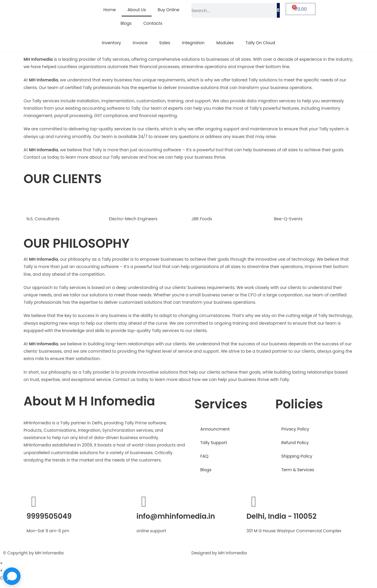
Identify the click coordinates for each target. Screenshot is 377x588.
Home (110, 10)
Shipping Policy (297, 456)
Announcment (215, 429)
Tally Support (214, 443)
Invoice (140, 43)
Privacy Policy (295, 429)
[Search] (278, 10)
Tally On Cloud (260, 43)
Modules (225, 43)
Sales (165, 43)
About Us (137, 10)
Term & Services (298, 470)
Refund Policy (295, 443)
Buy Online (168, 10)
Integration (193, 43)
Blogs (126, 23)
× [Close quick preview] (1, 563)
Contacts (153, 23)
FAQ (204, 456)
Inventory (111, 43)
